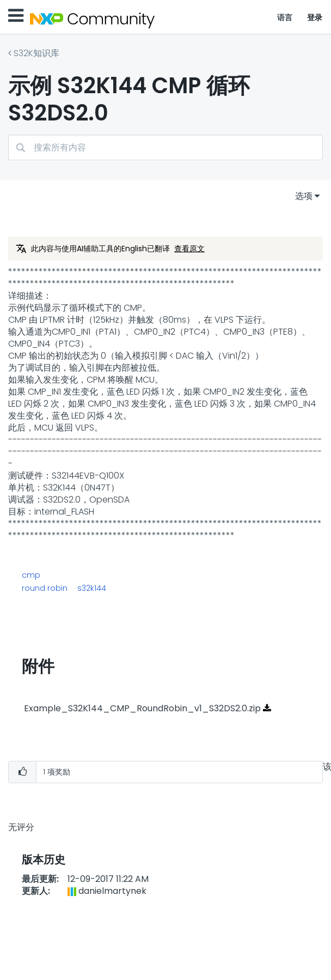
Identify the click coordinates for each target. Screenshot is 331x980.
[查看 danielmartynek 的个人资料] (112, 891)
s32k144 (92, 588)
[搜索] (165, 147)
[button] (22, 772)
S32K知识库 (36, 53)
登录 (315, 17)
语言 (285, 17)
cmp (31, 575)
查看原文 (189, 249)
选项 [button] (304, 196)
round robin (45, 588)
